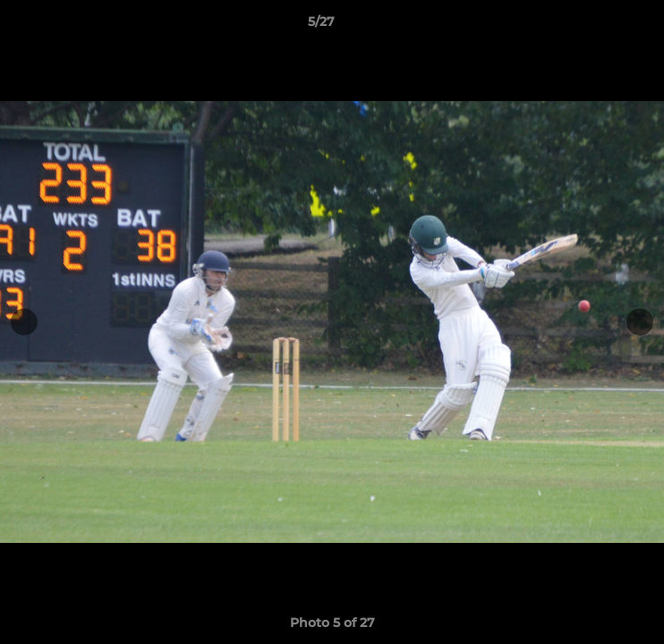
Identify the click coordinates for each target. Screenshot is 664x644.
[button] (600, 26)
